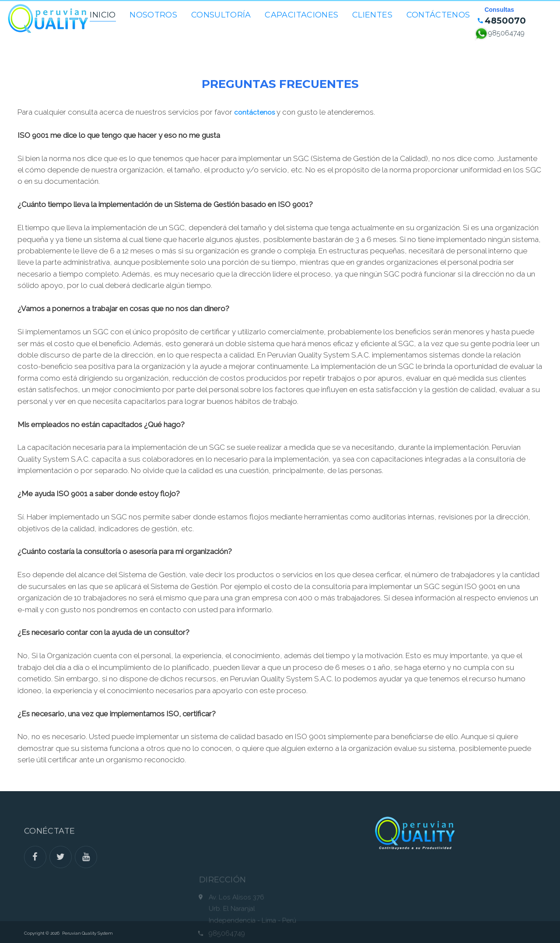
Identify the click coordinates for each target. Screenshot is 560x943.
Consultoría (221, 15)
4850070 (504, 21)
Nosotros (153, 15)
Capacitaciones (301, 15)
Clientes (372, 15)
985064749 (506, 33)
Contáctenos (438, 15)
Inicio (103, 15)
